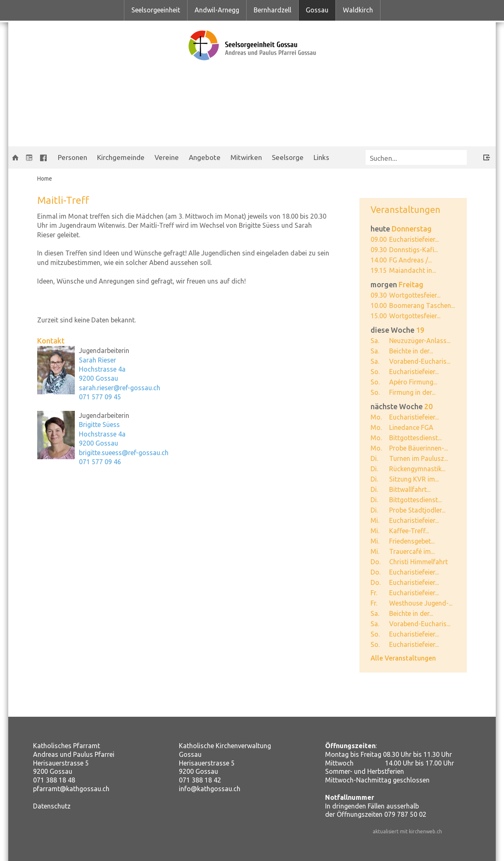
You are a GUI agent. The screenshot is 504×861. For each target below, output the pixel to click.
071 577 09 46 (100, 462)
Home (45, 179)
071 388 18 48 (54, 780)
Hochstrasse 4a (102, 369)
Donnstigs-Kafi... (414, 250)
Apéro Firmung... (413, 382)
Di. (374, 458)
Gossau (317, 10)
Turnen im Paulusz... (418, 458)
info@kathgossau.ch (210, 789)
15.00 (379, 316)
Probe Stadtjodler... (417, 510)
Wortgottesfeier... (415, 295)
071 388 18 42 (200, 780)
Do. (376, 562)
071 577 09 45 (100, 397)
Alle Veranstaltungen (403, 658)
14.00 (379, 260)
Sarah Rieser (97, 360)
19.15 (379, 270)
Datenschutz (52, 806)
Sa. (375, 341)
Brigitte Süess (99, 425)
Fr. (374, 593)
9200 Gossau (99, 378)
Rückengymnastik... (417, 469)
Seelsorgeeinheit (156, 10)
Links (321, 157)
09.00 (379, 239)
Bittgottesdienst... (415, 438)
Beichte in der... (411, 351)
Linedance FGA (411, 427)
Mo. (376, 417)
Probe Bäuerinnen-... (418, 448)
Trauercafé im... (412, 551)
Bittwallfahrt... (410, 489)
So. (375, 372)
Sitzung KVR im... (414, 479)
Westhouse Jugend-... (421, 603)
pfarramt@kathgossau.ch (71, 789)
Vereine (167, 157)
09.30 (379, 250)
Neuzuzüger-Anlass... (420, 341)
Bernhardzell (272, 10)
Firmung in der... (412, 392)
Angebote (205, 157)
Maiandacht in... (412, 270)
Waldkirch (358, 10)
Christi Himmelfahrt (418, 562)
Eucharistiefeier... (414, 239)
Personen (73, 157)
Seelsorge (288, 157)
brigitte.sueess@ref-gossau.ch (124, 453)
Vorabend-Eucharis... (420, 361)
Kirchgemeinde (121, 157)
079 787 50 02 (405, 814)
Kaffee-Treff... (409, 531)
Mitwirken (246, 157)
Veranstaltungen (405, 209)
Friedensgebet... (412, 541)
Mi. (375, 520)
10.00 (379, 305)
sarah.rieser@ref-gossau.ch (120, 388)
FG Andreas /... (410, 260)
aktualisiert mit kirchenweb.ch (407, 831)
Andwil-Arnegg (217, 10)
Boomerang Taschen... (422, 305)
